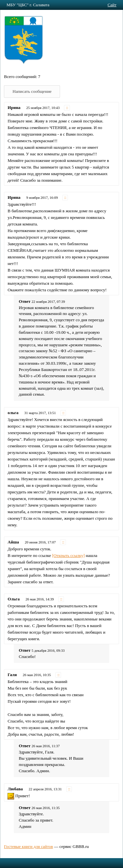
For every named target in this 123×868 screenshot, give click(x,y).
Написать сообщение (32, 91)
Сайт (112, 5)
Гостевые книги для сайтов (28, 846)
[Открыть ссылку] (69, 555)
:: (67, 108)
